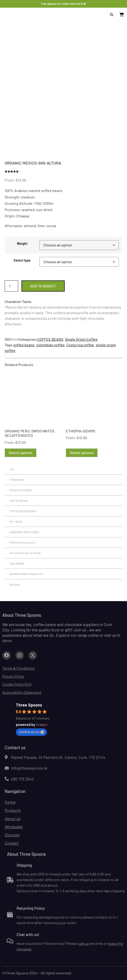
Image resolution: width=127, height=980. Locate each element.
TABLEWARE (17, 563)
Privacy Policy (13, 676)
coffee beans (24, 345)
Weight (22, 244)
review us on (31, 732)
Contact (12, 843)
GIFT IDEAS (16, 522)
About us (12, 818)
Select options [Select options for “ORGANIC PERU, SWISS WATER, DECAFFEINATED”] (21, 453)
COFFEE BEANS (50, 339)
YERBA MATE (17, 480)
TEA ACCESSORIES (21, 490)
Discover (14, 584)
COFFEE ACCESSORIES (23, 511)
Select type (22, 260)
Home (10, 802)
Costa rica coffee (80, 345)
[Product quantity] (11, 286)
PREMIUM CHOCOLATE (23, 542)
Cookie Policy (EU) (17, 684)
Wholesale (14, 827)
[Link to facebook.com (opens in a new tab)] (7, 655)
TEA (12, 469)
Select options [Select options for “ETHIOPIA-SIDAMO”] (82, 453)
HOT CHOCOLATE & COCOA (25, 553)
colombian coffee (50, 345)
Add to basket (43, 286)
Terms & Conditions (18, 668)
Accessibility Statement (22, 692)
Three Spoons (29, 705)
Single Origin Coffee (81, 339)
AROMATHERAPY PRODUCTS (26, 574)
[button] (112, 15)
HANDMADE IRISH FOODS (24, 532)
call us (84, 943)
